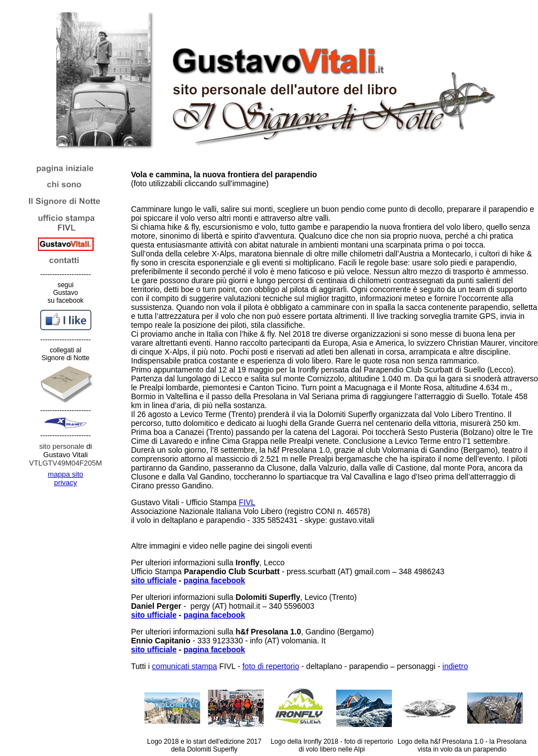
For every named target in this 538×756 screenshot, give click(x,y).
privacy (66, 483)
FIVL (247, 502)
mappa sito (66, 474)
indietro (455, 666)
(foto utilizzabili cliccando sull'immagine (224, 179)
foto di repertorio (271, 666)
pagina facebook (214, 580)
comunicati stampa (185, 666)
